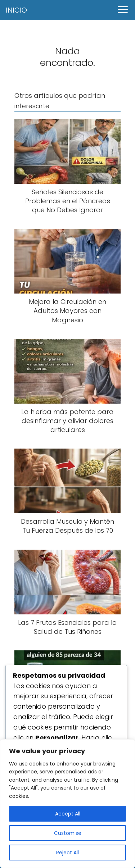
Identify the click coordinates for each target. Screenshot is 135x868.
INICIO (16, 10)
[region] (67, 804)
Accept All (68, 814)
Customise (68, 833)
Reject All (67, 853)
